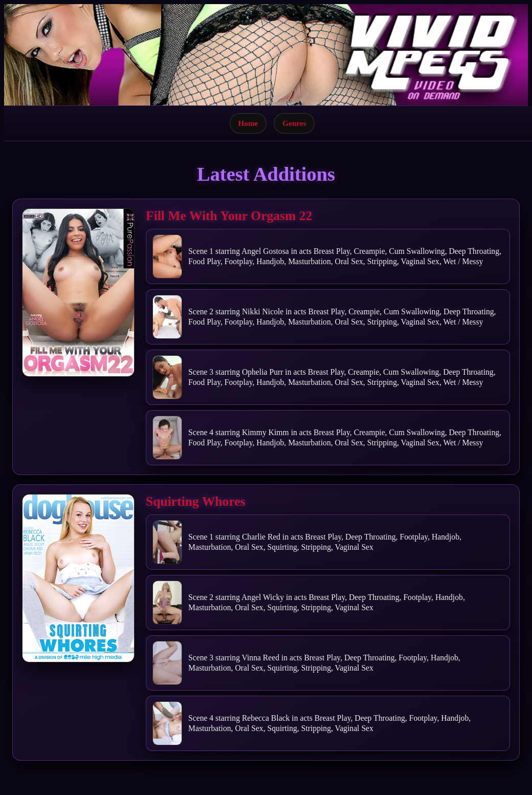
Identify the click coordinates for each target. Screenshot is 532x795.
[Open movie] (78, 293)
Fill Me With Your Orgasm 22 (229, 216)
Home (248, 123)
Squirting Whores (196, 501)
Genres (294, 123)
